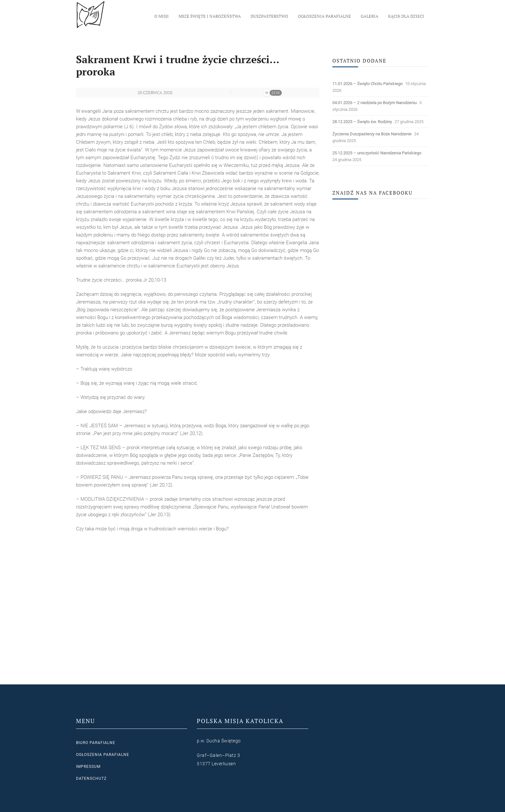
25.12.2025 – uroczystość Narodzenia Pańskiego (377, 153)
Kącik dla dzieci (406, 16)
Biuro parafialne (96, 743)
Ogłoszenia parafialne (324, 16)
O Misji (162, 16)
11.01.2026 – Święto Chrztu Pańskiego (367, 84)
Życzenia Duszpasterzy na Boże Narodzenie (372, 134)
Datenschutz (91, 778)
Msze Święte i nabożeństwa (210, 16)
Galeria (370, 16)
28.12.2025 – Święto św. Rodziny (362, 122)
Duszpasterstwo (269, 16)
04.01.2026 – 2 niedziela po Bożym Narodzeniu (375, 103)
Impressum (88, 767)
